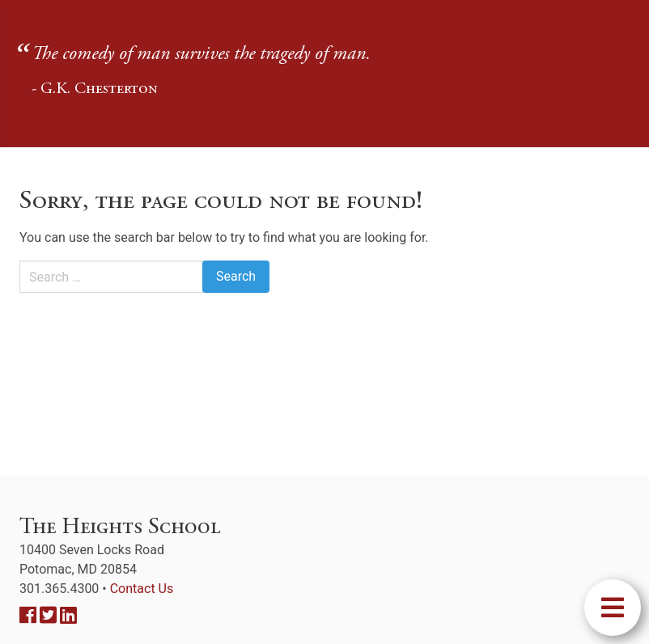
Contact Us (142, 589)
